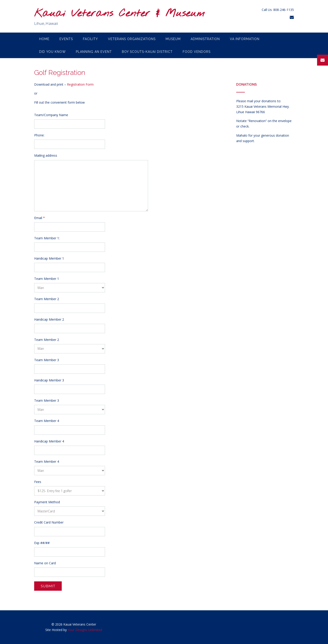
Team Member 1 (47, 279)
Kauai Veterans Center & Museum (119, 14)
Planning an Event (94, 52)
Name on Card (45, 563)
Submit (48, 586)
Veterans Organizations (132, 39)
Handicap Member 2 (49, 319)
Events (66, 39)
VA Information (245, 39)
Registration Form (80, 84)
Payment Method (47, 502)
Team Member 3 (47, 360)
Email (40, 218)
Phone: (39, 135)
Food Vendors (197, 52)
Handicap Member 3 (49, 380)
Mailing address (46, 156)
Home (44, 39)
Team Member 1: (47, 238)
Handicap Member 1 (49, 258)
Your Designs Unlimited (85, 630)
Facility (90, 39)
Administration (205, 39)
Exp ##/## (42, 543)
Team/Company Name (51, 115)
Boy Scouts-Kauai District (147, 52)
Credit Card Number (49, 522)
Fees (38, 482)
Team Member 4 (47, 421)
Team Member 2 (47, 299)
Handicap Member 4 (49, 441)
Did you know (53, 52)
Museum (173, 39)
